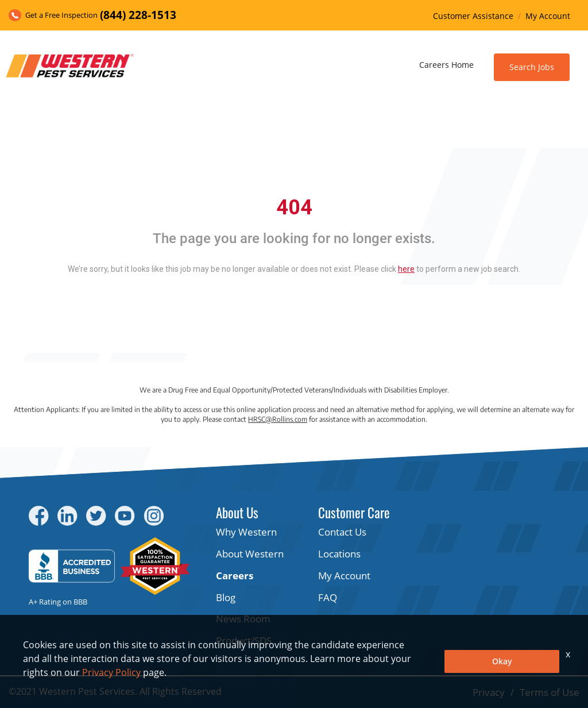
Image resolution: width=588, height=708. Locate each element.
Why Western (246, 532)
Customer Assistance (473, 16)
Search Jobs (532, 67)
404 (294, 207)
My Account (548, 16)
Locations (339, 554)
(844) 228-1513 (138, 15)
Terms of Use (550, 692)
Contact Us (342, 532)
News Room (243, 619)
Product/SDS (244, 640)
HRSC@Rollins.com (278, 419)
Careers (235, 576)
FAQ (328, 597)
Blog (226, 597)
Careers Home (446, 65)
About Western (250, 554)
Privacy (489, 692)
